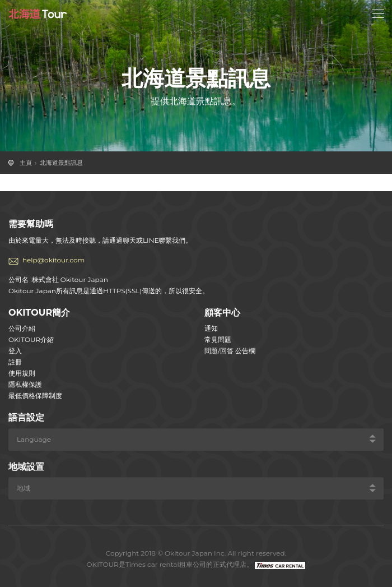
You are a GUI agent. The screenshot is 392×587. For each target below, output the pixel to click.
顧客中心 (222, 313)
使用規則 (22, 373)
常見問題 (218, 339)
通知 (211, 328)
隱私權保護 (25, 384)
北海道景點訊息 (61, 163)
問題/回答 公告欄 (230, 351)
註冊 (15, 362)
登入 (15, 351)
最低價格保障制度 (35, 396)
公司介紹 (22, 328)
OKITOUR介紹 (31, 339)
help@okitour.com (53, 260)
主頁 (26, 163)
